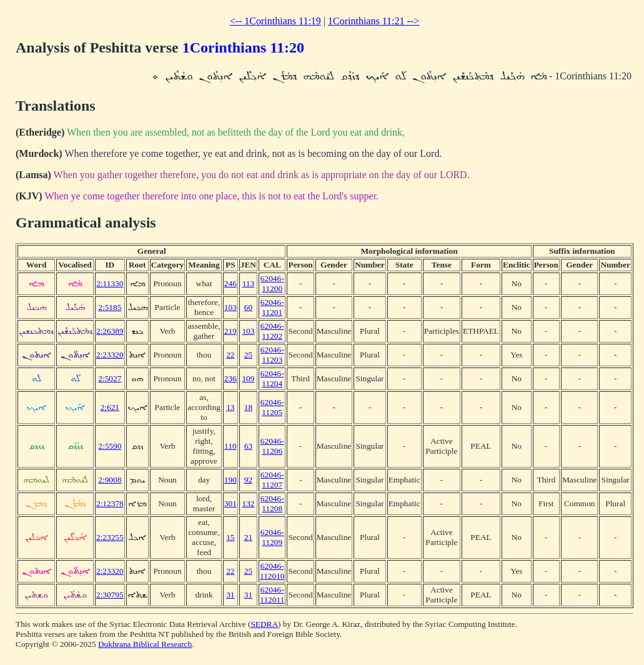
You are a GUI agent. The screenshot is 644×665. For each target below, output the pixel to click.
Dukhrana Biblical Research (145, 644)
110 (230, 446)
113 (249, 283)
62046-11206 (272, 446)
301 (230, 503)
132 (248, 503)
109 (248, 378)
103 (230, 307)
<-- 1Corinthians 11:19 (275, 21)
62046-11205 (272, 407)
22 (230, 355)
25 (248, 355)
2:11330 (110, 283)
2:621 (110, 407)
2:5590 (110, 446)
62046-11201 (272, 307)
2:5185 (110, 307)
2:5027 (110, 378)
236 (230, 378)
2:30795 (110, 595)
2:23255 (110, 537)
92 (248, 480)
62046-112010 (272, 571)
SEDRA (264, 624)
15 (230, 537)
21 (248, 537)
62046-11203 (272, 355)
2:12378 (110, 503)
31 (230, 595)
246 (230, 283)
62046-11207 (272, 480)
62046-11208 (272, 503)
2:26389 (110, 331)
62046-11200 (272, 283)
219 (230, 331)
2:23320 (110, 355)
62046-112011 (272, 595)
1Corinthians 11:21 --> (374, 21)
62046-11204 (272, 378)
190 (230, 480)
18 (248, 407)
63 (248, 446)
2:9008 (110, 480)
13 (230, 407)
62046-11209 (272, 537)
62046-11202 (272, 331)
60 (248, 307)
